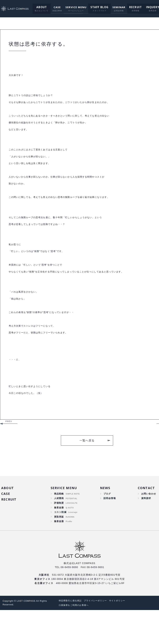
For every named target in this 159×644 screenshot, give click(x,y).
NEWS (105, 519)
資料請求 (146, 530)
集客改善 (59, 540)
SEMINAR (116, 7)
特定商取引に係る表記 (71, 635)
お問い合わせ (148, 525)
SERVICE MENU (74, 7)
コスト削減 (60, 545)
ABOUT (40, 7)
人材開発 (59, 530)
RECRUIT (132, 7)
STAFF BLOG (97, 7)
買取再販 (59, 550)
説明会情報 (109, 530)
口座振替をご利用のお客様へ (75, 639)
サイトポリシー (122, 635)
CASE (55, 7)
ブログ (107, 525)
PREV (9, 452)
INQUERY (148, 7)
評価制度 (59, 535)
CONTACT (146, 519)
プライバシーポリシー (99, 635)
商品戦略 (59, 525)
